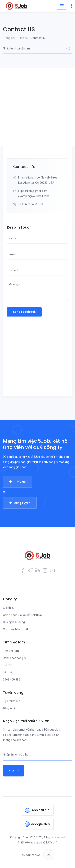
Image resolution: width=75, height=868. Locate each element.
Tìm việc (20, 482)
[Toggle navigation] (62, 6)
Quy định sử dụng (14, 622)
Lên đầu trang (38, 855)
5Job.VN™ (29, 837)
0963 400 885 (12, 680)
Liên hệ (23, 38)
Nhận (13, 770)
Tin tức (7, 665)
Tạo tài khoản (12, 701)
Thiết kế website (28, 842)
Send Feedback (24, 312)
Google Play (41, 824)
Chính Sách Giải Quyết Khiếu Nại (23, 615)
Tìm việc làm (11, 651)
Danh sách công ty (14, 658)
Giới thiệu (9, 608)
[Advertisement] (37, 107)
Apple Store (41, 810)
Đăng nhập (10, 708)
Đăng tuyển (22, 503)
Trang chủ (9, 38)
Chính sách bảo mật (15, 629)
